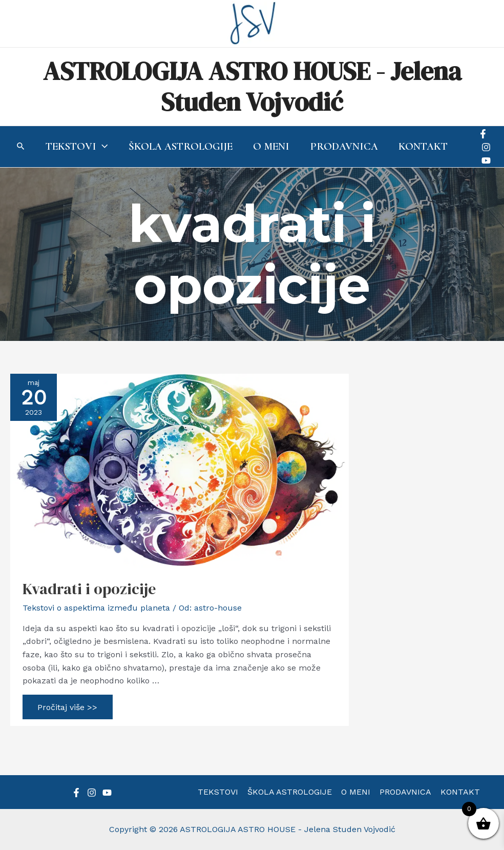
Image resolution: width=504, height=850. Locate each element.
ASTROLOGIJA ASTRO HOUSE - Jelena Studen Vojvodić (252, 86)
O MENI (356, 792)
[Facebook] (483, 134)
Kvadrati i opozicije (89, 589)
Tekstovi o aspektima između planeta (96, 608)
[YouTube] (486, 160)
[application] (99, 147)
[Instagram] (486, 147)
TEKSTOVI (220, 792)
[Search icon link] (17, 147)
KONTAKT (458, 792)
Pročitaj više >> (68, 709)
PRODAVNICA (404, 792)
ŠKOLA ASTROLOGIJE (291, 792)
